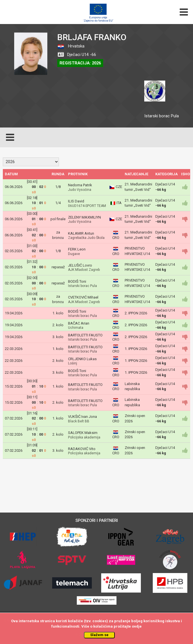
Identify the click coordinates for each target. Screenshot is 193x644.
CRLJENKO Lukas (82, 359)
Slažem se (99, 635)
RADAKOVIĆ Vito (82, 449)
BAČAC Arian (79, 323)
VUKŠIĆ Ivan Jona (82, 417)
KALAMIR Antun (81, 233)
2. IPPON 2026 (136, 313)
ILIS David (76, 201)
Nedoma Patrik (80, 185)
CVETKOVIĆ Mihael (83, 297)
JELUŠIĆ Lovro (80, 265)
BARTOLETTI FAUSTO (85, 335)
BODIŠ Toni (77, 281)
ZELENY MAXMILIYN (84, 217)
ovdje (137, 626)
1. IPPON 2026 (136, 349)
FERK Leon (77, 249)
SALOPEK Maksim (83, 433)
